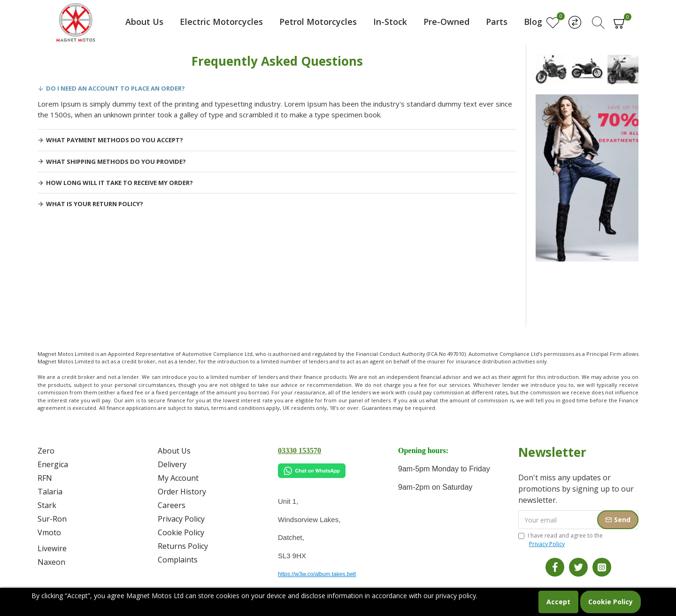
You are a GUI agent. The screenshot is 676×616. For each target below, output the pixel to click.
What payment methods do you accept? (115, 140)
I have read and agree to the (561, 540)
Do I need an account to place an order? (115, 88)
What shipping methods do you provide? (116, 162)
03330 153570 (300, 450)
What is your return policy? (95, 204)
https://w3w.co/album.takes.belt (317, 574)
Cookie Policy (611, 602)
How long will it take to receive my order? (119, 183)
